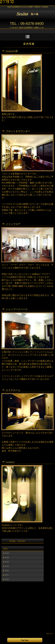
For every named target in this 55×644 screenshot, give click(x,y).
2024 (7, 562)
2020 (7, 579)
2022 (7, 571)
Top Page (25, 640)
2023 (7, 566)
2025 (7, 557)
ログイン (50, 634)
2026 (7, 553)
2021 (7, 575)
